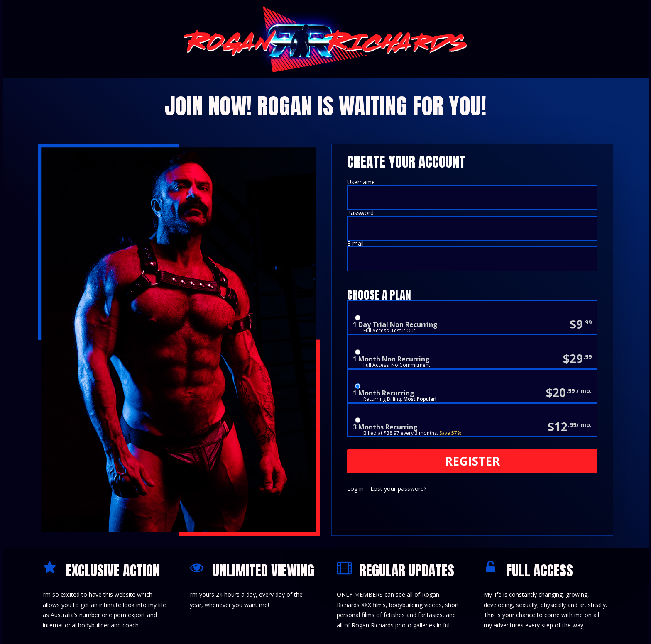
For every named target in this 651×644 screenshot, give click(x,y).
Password (360, 213)
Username (361, 182)
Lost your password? (398, 489)
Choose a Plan (379, 295)
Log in (355, 489)
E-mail (355, 243)
